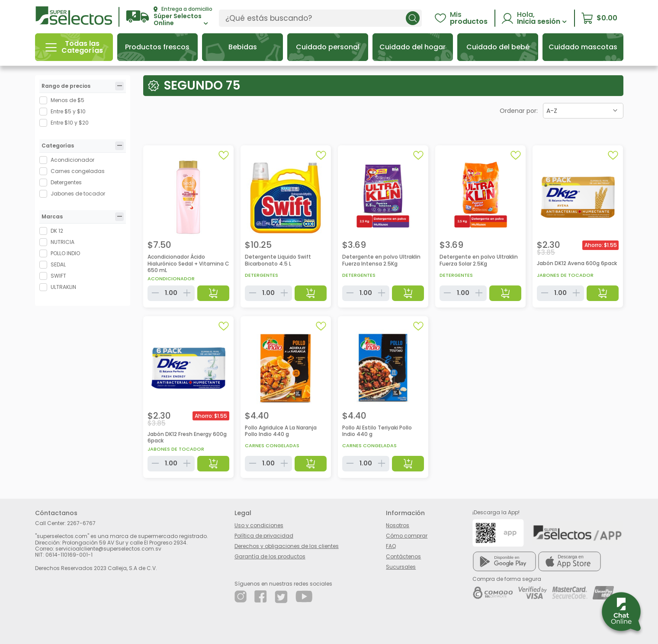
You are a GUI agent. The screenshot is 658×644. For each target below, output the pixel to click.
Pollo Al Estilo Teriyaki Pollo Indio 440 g (377, 431)
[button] (169, 17)
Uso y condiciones (259, 525)
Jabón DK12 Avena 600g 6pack (577, 263)
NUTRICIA (63, 242)
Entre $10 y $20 (70, 123)
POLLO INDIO (65, 253)
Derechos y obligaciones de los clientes (287, 546)
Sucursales (401, 567)
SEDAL (58, 264)
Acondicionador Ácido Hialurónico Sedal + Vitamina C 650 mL (188, 263)
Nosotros (398, 525)
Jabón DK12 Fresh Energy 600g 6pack (187, 437)
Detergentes (66, 182)
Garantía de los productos (270, 556)
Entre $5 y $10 (68, 111)
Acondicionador (72, 160)
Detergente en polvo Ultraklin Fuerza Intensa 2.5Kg (381, 260)
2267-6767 (81, 523)
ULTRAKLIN (63, 287)
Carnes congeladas (78, 171)
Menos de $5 (67, 100)
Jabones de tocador (78, 194)
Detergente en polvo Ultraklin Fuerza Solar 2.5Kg (479, 260)
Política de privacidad (264, 536)
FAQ (391, 546)
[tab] (119, 86)
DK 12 (57, 231)
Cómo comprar (407, 536)
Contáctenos (403, 556)
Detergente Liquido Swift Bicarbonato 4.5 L (278, 260)
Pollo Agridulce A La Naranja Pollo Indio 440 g (281, 431)
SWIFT (58, 276)
